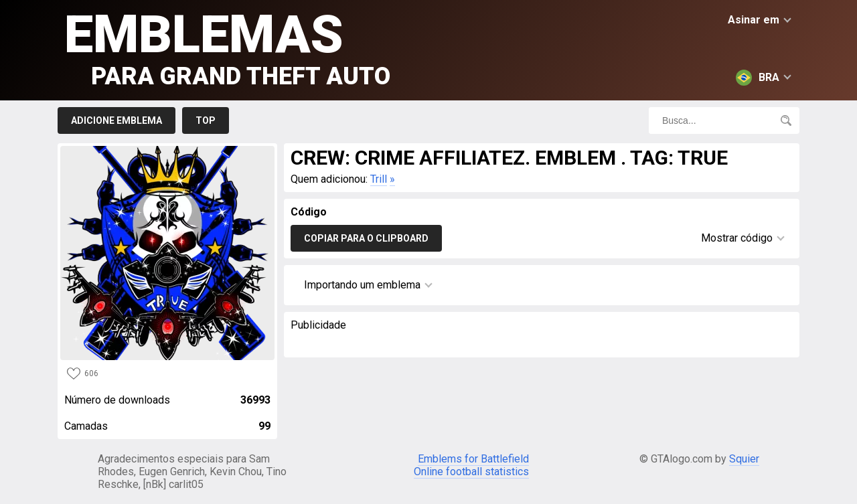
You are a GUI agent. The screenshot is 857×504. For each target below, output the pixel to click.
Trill (379, 179)
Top (206, 120)
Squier (744, 459)
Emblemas (227, 47)
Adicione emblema (116, 120)
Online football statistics (471, 472)
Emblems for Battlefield (473, 459)
